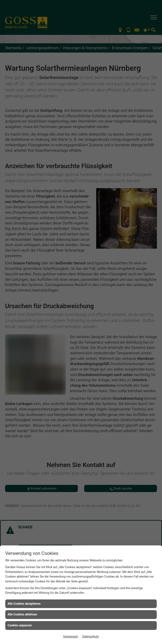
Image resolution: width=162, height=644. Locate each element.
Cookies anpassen (20, 625)
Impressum (71, 636)
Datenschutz (90, 636)
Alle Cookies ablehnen (22, 614)
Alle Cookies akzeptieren (24, 604)
